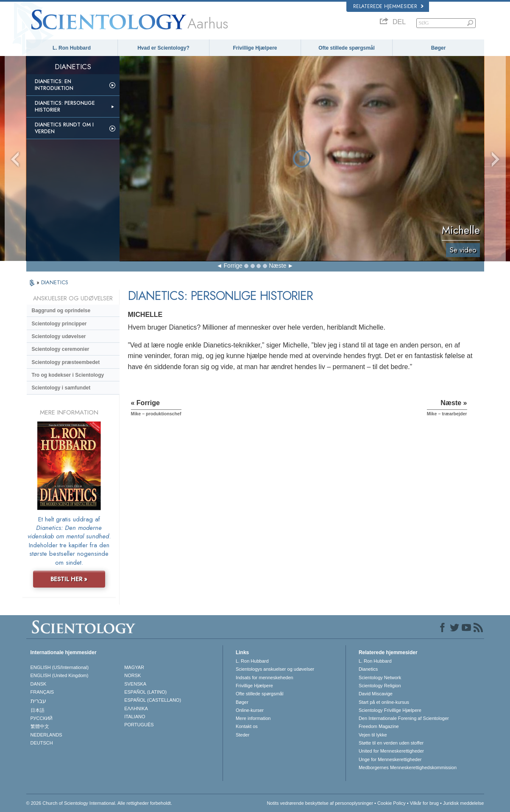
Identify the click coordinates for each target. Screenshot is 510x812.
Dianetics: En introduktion (54, 85)
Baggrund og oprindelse (61, 311)
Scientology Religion (380, 686)
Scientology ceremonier (61, 349)
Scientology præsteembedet (66, 362)
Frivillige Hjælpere (255, 48)
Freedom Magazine (379, 726)
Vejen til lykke (373, 735)
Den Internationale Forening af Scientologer (404, 718)
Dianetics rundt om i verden (64, 128)
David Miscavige (376, 694)
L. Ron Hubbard (72, 48)
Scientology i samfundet (61, 388)
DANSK (39, 684)
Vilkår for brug (424, 803)
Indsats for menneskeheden (265, 678)
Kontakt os (247, 726)
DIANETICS (55, 282)
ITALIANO (135, 717)
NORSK (132, 675)
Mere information (253, 718)
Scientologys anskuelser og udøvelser (275, 669)
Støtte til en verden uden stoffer (391, 743)
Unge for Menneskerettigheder (390, 759)
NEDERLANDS (46, 735)
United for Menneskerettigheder (391, 751)
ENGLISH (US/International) (60, 667)
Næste (277, 266)
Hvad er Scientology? (163, 48)
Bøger (439, 48)
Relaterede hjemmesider (388, 6)
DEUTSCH (42, 743)
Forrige (233, 266)
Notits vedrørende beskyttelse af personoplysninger (320, 803)
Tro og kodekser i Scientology (68, 375)
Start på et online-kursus (384, 702)
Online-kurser (250, 710)
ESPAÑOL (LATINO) (145, 692)
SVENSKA (135, 684)
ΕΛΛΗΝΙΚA (136, 708)
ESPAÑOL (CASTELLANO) (153, 700)
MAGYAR (134, 667)
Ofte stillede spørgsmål (347, 48)
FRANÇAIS (42, 692)
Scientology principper (59, 324)
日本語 (38, 710)
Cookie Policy (392, 803)
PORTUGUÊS (139, 725)
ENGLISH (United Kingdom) (60, 675)
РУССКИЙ (42, 718)
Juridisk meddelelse (464, 803)
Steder (242, 735)
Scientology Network (380, 678)
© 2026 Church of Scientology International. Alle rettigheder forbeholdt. (99, 803)
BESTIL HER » (69, 579)
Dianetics (368, 669)
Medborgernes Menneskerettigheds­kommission (408, 767)
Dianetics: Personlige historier (65, 106)
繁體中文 (40, 726)
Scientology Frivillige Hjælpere (390, 710)
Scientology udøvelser (59, 336)
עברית (38, 701)
